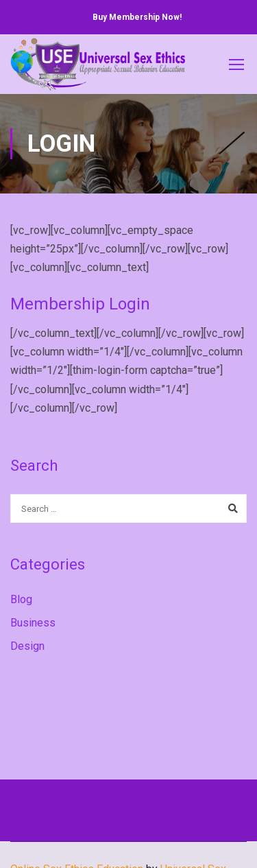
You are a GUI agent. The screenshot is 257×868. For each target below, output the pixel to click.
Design (27, 646)
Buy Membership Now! (137, 17)
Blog (21, 599)
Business (33, 623)
